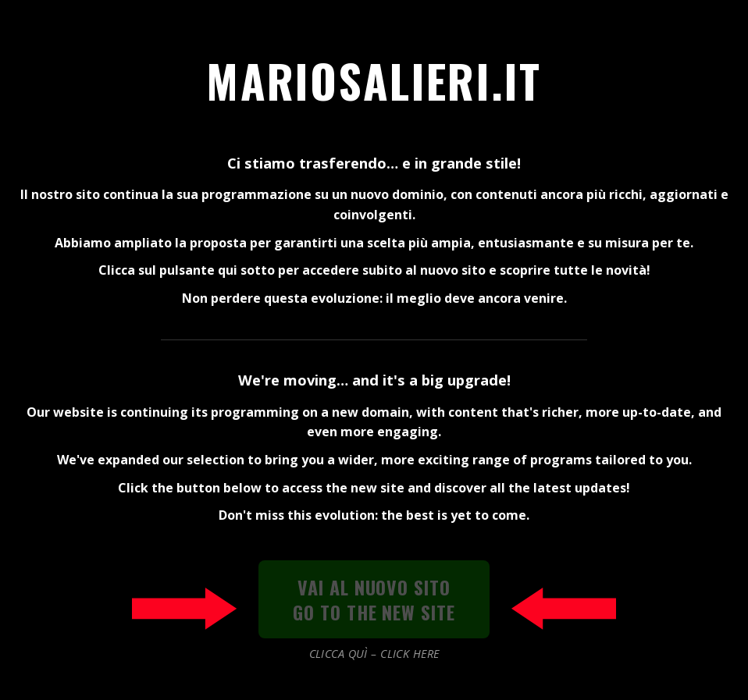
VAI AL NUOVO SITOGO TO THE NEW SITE (374, 599)
